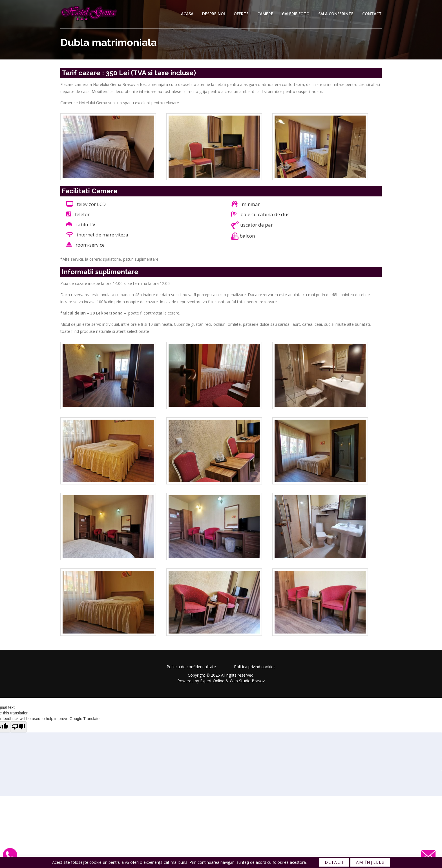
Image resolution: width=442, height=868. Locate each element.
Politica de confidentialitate (191, 667)
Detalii (334, 862)
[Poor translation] (18, 727)
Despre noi (214, 14)
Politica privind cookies (255, 667)
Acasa (187, 14)
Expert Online (212, 681)
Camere (265, 14)
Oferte (241, 14)
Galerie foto (296, 14)
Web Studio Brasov (247, 681)
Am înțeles (370, 862)
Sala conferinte (336, 14)
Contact (372, 14)
